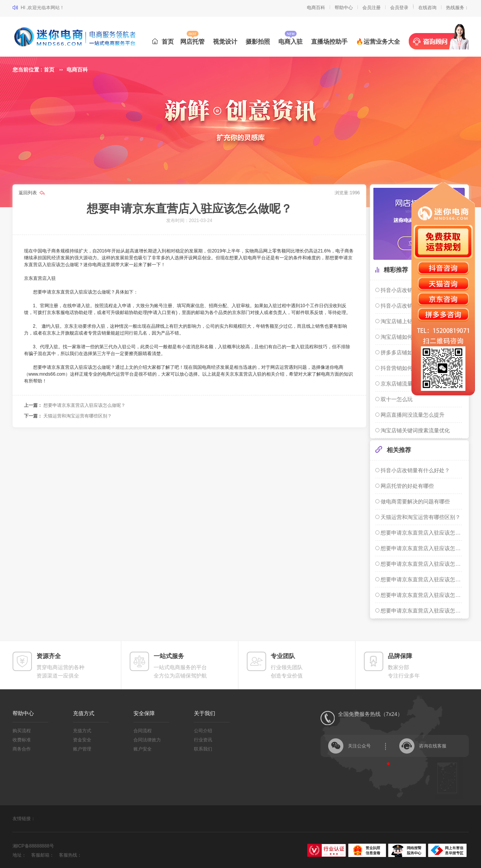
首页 (163, 42)
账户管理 (82, 749)
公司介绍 (203, 731)
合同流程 (143, 731)
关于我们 (205, 713)
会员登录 (399, 8)
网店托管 (192, 42)
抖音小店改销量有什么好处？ (415, 470)
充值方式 (84, 713)
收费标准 (22, 740)
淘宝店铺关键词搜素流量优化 (415, 430)
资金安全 (82, 740)
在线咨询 (427, 8)
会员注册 (371, 8)
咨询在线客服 (433, 746)
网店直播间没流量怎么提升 (412, 415)
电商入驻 (291, 42)
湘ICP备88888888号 (33, 846)
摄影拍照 (258, 42)
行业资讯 (203, 740)
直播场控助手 (329, 42)
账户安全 (143, 749)
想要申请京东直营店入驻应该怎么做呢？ (84, 405)
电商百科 (316, 8)
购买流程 (22, 731)
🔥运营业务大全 (378, 42)
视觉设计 (225, 42)
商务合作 (22, 749)
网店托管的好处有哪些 (407, 486)
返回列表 (28, 193)
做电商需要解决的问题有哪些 (415, 501)
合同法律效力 (147, 740)
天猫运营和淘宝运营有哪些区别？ (78, 416)
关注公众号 (359, 746)
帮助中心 (344, 8)
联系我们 (203, 749)
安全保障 (144, 713)
